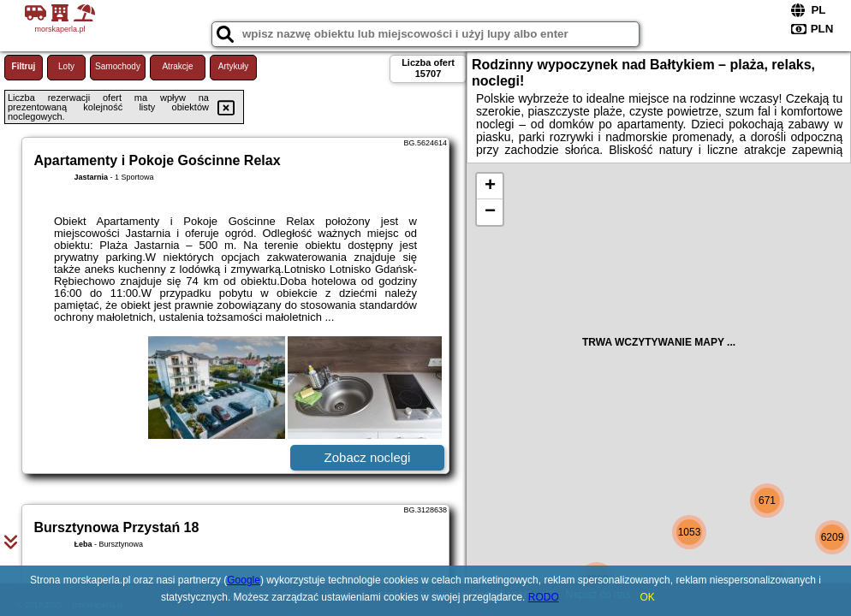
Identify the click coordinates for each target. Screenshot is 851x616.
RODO (544, 597)
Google (244, 580)
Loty (66, 66)
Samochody (118, 66)
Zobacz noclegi (368, 457)
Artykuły (234, 66)
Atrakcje (177, 66)
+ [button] (490, 187)
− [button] (490, 212)
